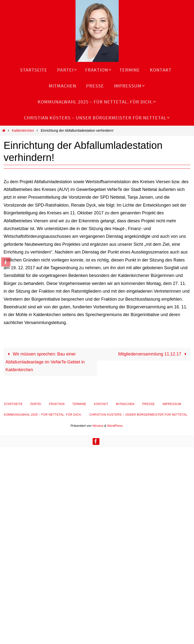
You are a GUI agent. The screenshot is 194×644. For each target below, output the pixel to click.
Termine (79, 404)
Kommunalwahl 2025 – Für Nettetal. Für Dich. (43, 415)
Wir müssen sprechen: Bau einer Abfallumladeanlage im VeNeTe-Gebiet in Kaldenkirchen (45, 362)
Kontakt (101, 404)
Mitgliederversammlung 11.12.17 (153, 354)
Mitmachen (125, 404)
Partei (36, 404)
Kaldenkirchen (23, 130)
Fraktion (57, 404)
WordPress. (115, 426)
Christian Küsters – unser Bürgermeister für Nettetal (139, 415)
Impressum (172, 404)
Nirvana (98, 426)
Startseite (13, 404)
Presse (149, 404)
